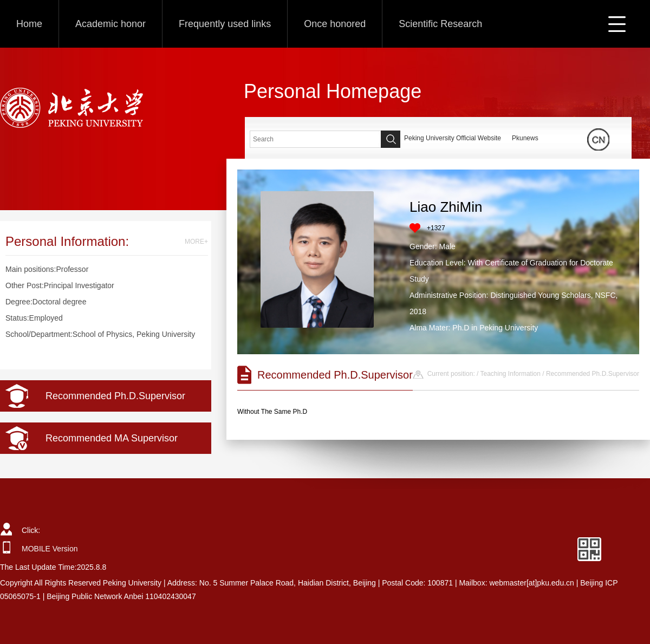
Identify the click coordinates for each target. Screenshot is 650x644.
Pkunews (525, 138)
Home (29, 24)
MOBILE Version (50, 549)
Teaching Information (511, 374)
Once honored (335, 24)
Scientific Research (440, 24)
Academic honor (110, 24)
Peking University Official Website (453, 138)
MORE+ (196, 242)
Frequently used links (225, 24)
